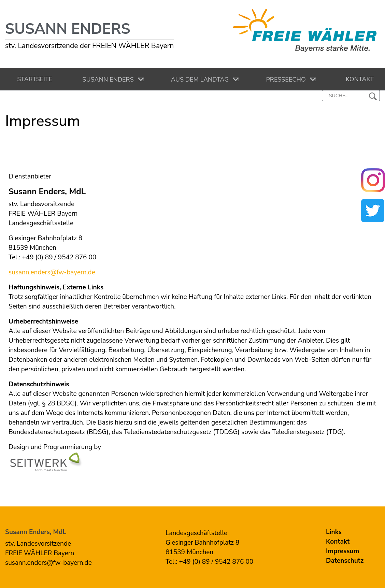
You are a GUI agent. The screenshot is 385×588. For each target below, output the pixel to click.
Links (334, 532)
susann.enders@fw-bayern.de (52, 272)
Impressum (343, 551)
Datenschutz (345, 561)
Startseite (33, 79)
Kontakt (358, 79)
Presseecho (284, 80)
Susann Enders (68, 29)
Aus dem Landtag (198, 80)
